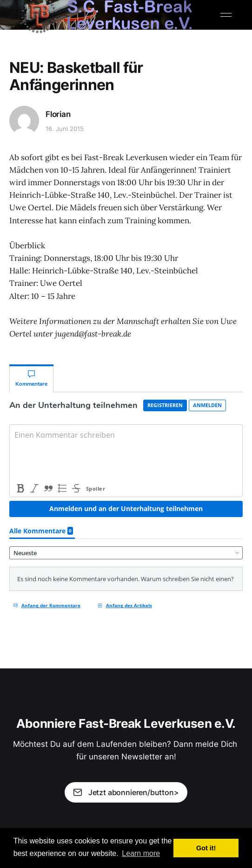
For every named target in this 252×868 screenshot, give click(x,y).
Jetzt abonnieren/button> (126, 792)
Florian (58, 114)
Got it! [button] (206, 848)
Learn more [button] (141, 853)
